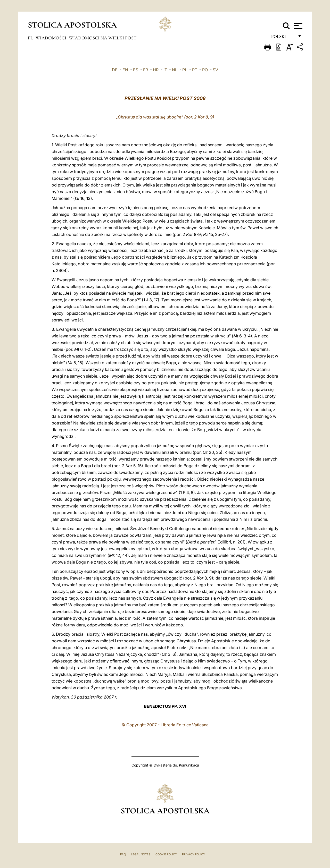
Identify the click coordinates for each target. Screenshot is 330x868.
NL (175, 70)
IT (165, 70)
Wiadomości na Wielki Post (103, 38)
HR (156, 70)
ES (136, 70)
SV (215, 70)
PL (185, 70)
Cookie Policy (166, 854)
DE (115, 70)
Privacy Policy (193, 854)
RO (205, 70)
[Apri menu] (297, 26)
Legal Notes (141, 854)
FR (146, 70)
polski (283, 38)
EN (125, 70)
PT (195, 70)
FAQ (123, 854)
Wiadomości (51, 38)
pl (31, 38)
